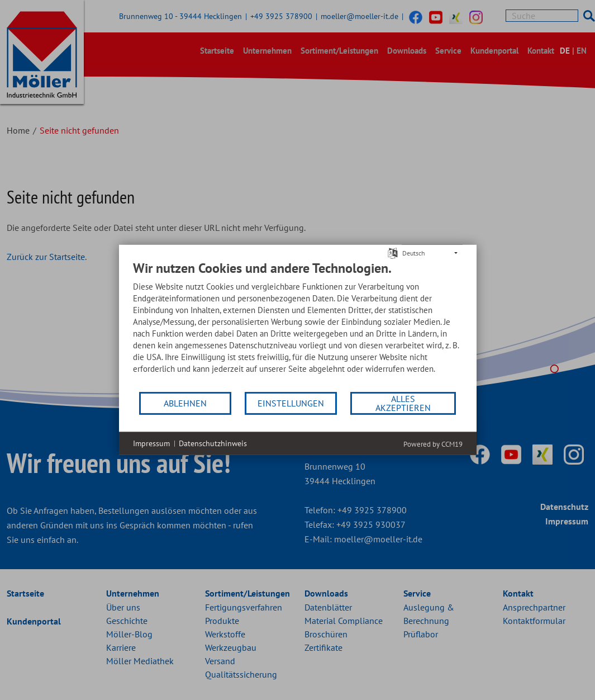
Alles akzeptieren (403, 403)
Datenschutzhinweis (213, 443)
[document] (298, 325)
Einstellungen (291, 403)
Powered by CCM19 (433, 444)
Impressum (151, 443)
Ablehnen (185, 403)
